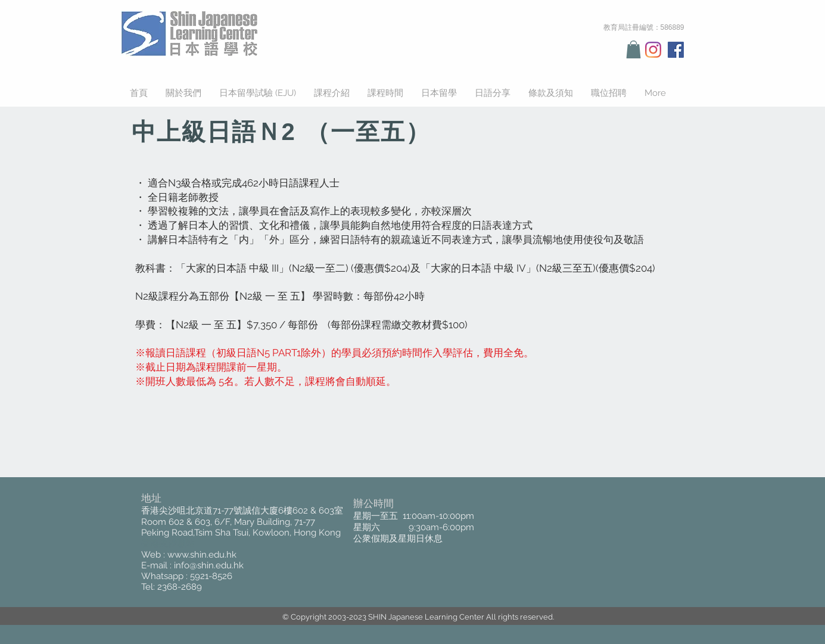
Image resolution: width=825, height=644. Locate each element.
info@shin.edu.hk (209, 565)
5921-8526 (211, 576)
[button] (633, 49)
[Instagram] (653, 50)
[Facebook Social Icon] (676, 50)
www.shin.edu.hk (202, 555)
